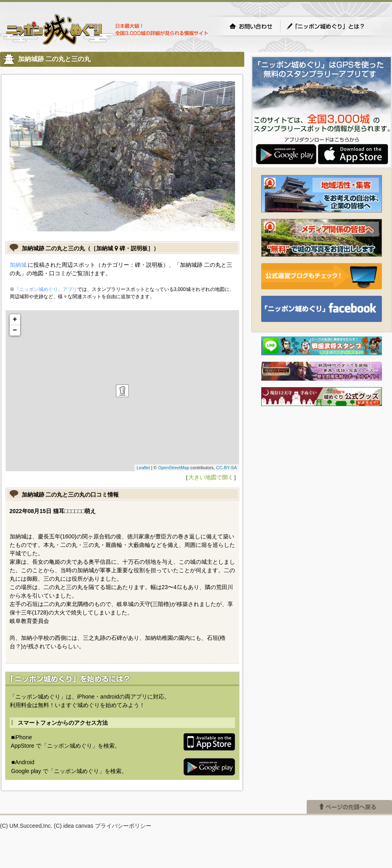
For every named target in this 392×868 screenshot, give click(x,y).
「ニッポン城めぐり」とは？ (334, 26)
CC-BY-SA (227, 468)
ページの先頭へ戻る (349, 807)
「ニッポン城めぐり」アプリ (46, 289)
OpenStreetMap (174, 468)
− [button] (15, 330)
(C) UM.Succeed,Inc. (26, 826)
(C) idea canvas (74, 826)
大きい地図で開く (211, 477)
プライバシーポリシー (123, 826)
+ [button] (15, 320)
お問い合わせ (251, 26)
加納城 (18, 265)
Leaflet (143, 468)
